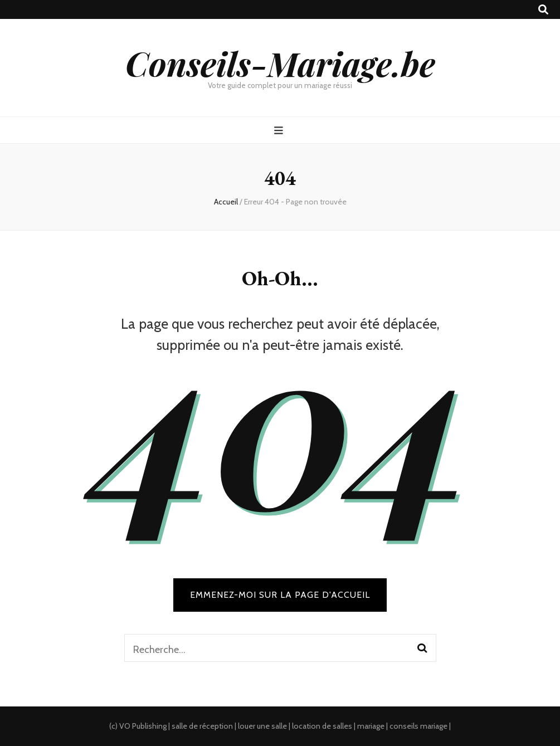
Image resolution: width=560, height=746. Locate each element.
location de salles (322, 726)
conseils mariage (418, 726)
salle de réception (202, 726)
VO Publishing (143, 726)
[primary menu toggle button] (280, 131)
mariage (371, 726)
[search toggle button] (543, 10)
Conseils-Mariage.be (280, 63)
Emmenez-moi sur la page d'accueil (280, 595)
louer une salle (262, 726)
